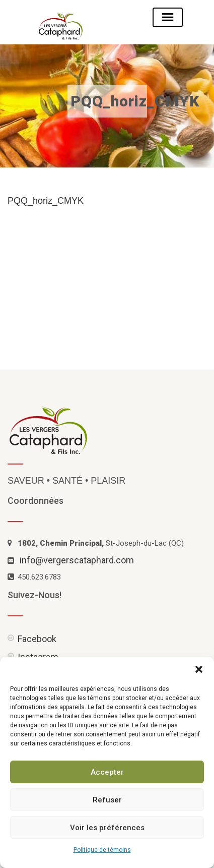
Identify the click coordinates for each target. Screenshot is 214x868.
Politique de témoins (102, 850)
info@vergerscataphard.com (77, 560)
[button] (199, 669)
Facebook (37, 639)
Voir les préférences (107, 828)
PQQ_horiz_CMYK (46, 201)
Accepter (107, 772)
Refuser (107, 800)
